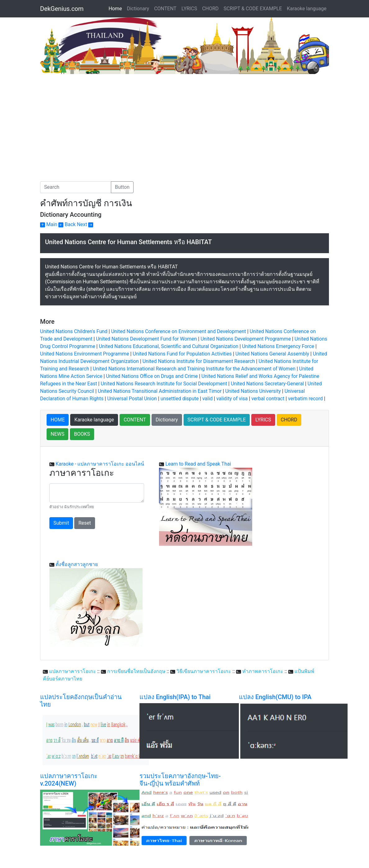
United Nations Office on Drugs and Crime (152, 376)
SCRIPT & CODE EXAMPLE (253, 9)
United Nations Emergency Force (278, 346)
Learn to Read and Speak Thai (198, 464)
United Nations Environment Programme (84, 354)
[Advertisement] (92, 121)
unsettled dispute (180, 399)
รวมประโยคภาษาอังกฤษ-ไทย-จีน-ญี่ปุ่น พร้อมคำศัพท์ (180, 780)
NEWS (57, 434)
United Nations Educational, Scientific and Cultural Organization (169, 346)
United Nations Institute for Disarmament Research (199, 361)
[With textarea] (97, 493)
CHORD (210, 9)
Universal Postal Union (132, 399)
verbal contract (268, 399)
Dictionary (138, 9)
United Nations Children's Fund (74, 331)
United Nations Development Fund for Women (146, 339)
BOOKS (82, 434)
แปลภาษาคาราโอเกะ (73, 671)
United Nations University (253, 391)
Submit (61, 523)
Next (85, 224)
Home (116, 8)
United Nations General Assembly (272, 354)
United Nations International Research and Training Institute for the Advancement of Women (194, 369)
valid (207, 399)
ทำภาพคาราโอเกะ (263, 671)
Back (67, 224)
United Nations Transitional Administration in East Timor (160, 391)
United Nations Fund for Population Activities (182, 354)
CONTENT (165, 9)
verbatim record (305, 399)
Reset (84, 523)
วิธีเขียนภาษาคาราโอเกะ (204, 671)
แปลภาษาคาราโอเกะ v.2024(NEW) (69, 780)
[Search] (76, 187)
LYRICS (189, 9)
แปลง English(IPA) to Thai (175, 697)
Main (49, 224)
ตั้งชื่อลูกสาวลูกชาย (77, 564)
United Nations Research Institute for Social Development (164, 384)
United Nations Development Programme (246, 339)
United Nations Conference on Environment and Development (179, 331)
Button (122, 187)
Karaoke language (307, 9)
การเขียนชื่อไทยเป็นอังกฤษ (136, 671)
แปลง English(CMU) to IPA (275, 697)
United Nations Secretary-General (267, 384)
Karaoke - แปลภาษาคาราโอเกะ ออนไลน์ (100, 464)
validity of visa (232, 399)
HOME (58, 420)
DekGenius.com (62, 9)
